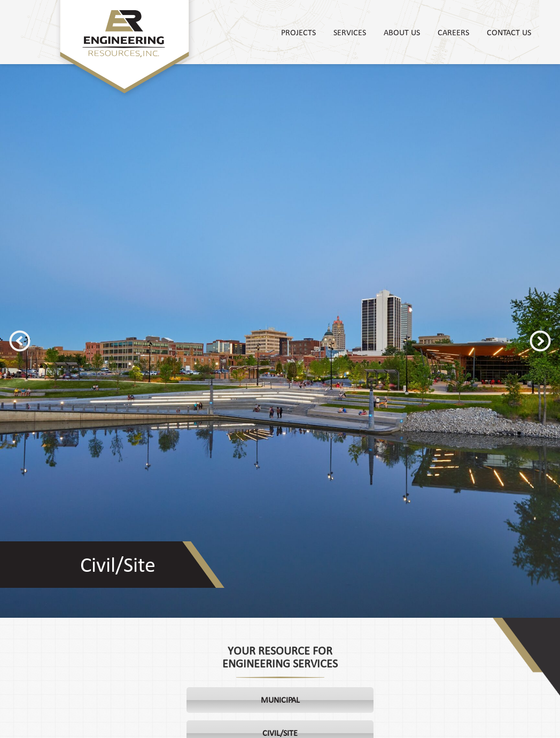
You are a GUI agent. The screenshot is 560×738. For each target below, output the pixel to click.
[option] (280, 341)
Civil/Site (118, 565)
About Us (402, 32)
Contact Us (509, 32)
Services (350, 32)
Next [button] (540, 341)
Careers (453, 32)
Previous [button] (20, 341)
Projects (298, 32)
